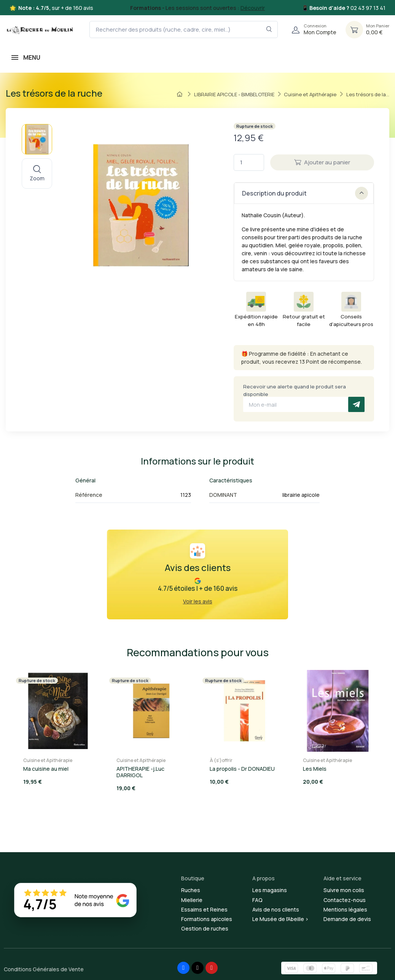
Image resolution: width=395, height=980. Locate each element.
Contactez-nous (345, 900)
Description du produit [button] (305, 193)
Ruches (191, 890)
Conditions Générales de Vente (44, 969)
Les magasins (270, 890)
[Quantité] (249, 163)
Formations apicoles (207, 919)
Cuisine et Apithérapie (48, 760)
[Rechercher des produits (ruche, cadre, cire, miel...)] (184, 29)
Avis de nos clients (276, 909)
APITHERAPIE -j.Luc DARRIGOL (140, 772)
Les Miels (315, 769)
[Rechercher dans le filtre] (269, 29)
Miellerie (192, 900)
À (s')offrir (221, 760)
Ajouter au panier (322, 162)
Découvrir (253, 8)
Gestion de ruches (205, 928)
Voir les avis (198, 601)
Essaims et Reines (204, 909)
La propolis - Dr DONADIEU (242, 769)
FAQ (257, 900)
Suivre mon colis (344, 890)
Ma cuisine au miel (46, 769)
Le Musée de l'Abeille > (280, 919)
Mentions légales (345, 909)
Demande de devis (347, 919)
